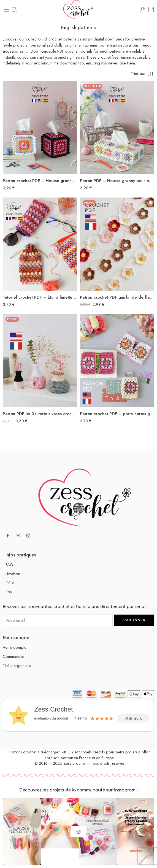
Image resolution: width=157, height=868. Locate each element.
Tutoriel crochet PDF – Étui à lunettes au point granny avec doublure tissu (40, 297)
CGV (10, 583)
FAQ (9, 565)
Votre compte (15, 647)
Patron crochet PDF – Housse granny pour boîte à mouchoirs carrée (40, 181)
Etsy (9, 592)
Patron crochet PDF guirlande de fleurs (117, 297)
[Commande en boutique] (143, 73)
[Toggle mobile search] (14, 10)
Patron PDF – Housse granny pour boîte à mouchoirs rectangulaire (117, 181)
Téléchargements (17, 665)
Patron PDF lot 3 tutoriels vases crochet (40, 414)
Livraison (13, 574)
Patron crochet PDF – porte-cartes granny (117, 414)
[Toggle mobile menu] (6, 10)
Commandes (14, 656)
